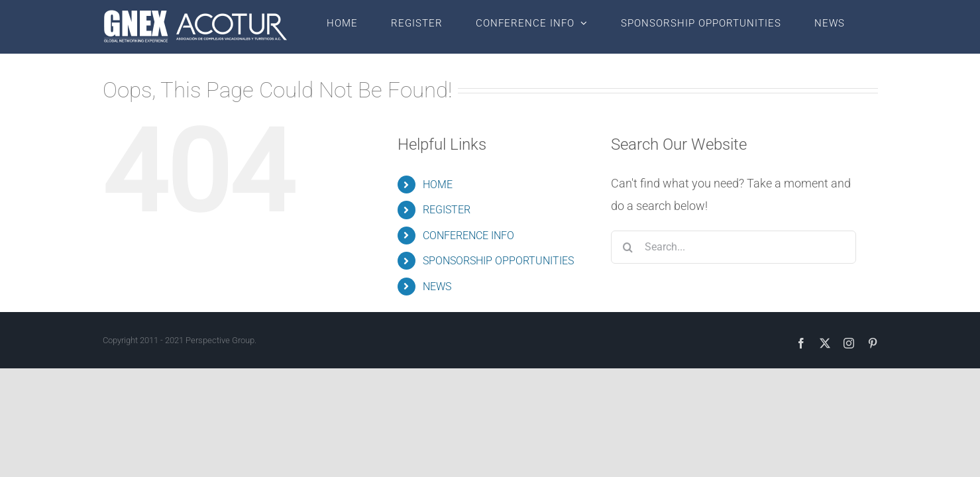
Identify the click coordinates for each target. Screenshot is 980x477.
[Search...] (734, 247)
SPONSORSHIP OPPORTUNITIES (498, 261)
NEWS (437, 287)
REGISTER (447, 210)
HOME (438, 185)
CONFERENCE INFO (468, 236)
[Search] (627, 247)
